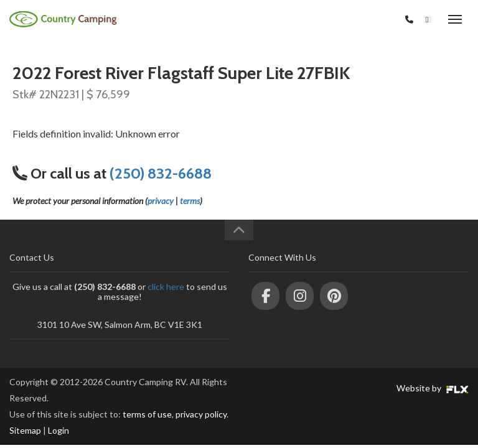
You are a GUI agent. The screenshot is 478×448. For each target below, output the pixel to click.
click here (166, 287)
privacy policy (201, 414)
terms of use (147, 414)
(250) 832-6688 (369, 20)
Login (59, 430)
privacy (161, 201)
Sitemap (25, 430)
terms (190, 201)
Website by (433, 388)
